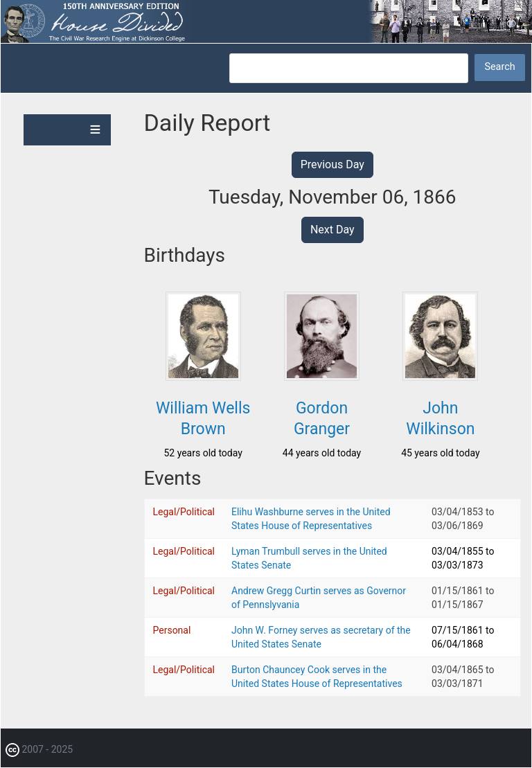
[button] (203, 377)
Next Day (332, 230)
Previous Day (332, 164)
